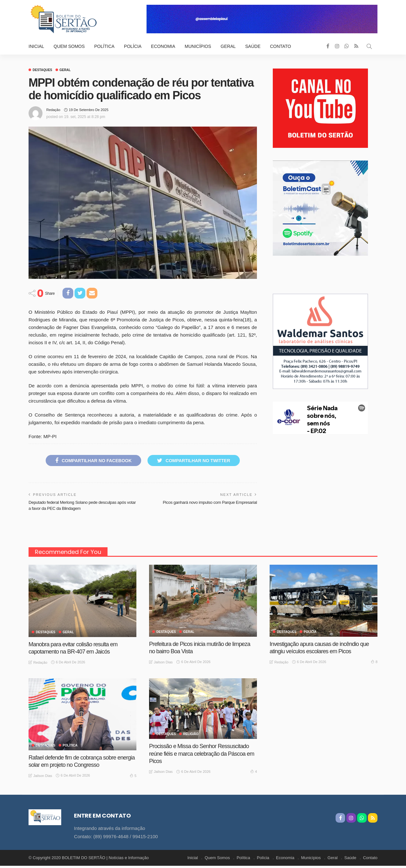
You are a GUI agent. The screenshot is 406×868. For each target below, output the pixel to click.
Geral (228, 46)
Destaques (43, 70)
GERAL (65, 70)
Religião (191, 734)
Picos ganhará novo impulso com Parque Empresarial (210, 502)
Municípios (198, 46)
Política (104, 46)
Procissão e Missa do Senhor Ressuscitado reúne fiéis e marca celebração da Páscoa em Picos (202, 754)
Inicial (36, 46)
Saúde (253, 46)
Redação (53, 110)
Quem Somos (69, 46)
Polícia (133, 46)
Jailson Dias (163, 662)
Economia (163, 46)
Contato (280, 46)
